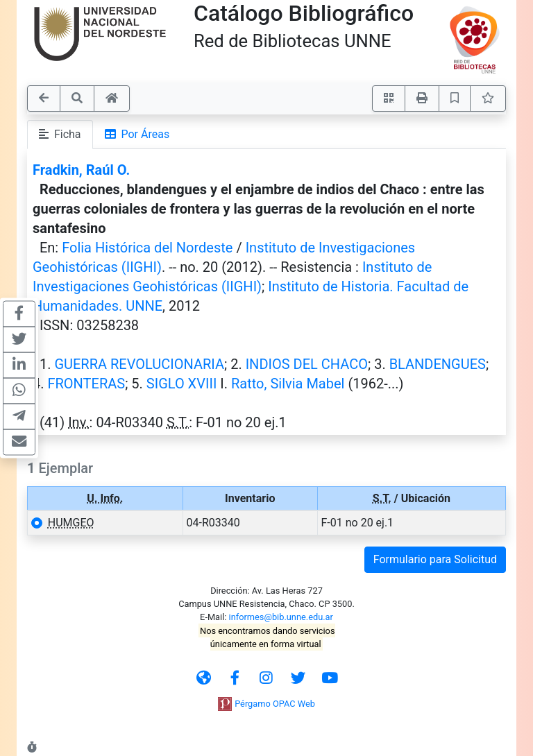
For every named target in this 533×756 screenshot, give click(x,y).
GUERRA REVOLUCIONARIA (139, 364)
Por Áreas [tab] (137, 134)
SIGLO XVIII (182, 384)
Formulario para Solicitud (435, 559)
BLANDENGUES (438, 364)
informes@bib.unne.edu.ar (281, 617)
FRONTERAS (86, 384)
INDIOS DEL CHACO (307, 364)
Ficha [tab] (60, 134)
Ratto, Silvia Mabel (288, 384)
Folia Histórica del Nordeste (147, 248)
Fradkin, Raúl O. (81, 170)
